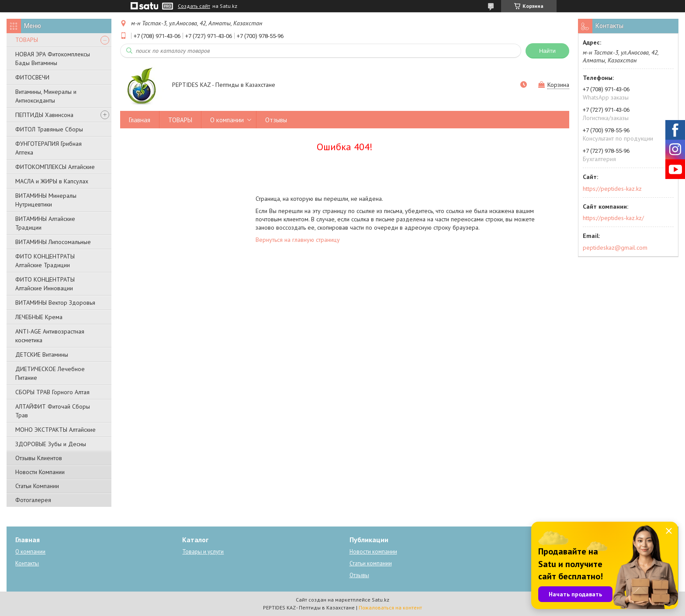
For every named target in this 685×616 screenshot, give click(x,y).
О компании (227, 120)
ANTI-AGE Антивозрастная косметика (50, 336)
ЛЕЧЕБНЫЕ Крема (39, 317)
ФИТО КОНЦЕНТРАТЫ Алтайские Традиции (45, 261)
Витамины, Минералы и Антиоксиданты (46, 96)
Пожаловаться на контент (390, 607)
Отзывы (276, 120)
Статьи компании (371, 563)
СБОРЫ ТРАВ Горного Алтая (52, 392)
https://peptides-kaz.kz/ (613, 218)
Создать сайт (194, 6)
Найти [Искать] (547, 51)
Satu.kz (381, 600)
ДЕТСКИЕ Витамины (42, 354)
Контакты (27, 563)
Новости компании (373, 552)
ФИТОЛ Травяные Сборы (49, 129)
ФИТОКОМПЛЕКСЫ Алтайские (55, 167)
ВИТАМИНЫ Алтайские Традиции (45, 223)
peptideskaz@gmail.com (615, 248)
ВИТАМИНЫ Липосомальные (53, 242)
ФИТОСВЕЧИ (32, 77)
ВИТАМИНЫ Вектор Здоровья (55, 303)
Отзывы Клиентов (39, 458)
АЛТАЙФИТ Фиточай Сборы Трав (53, 411)
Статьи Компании (37, 486)
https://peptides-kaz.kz (612, 189)
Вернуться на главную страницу (298, 240)
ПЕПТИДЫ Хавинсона (44, 115)
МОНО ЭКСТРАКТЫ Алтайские (55, 430)
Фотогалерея (33, 500)
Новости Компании (40, 472)
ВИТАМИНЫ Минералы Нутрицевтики (46, 200)
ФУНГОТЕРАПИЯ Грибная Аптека (48, 148)
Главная (140, 120)
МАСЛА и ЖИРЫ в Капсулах (52, 181)
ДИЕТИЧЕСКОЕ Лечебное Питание (50, 373)
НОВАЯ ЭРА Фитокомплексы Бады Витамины (53, 59)
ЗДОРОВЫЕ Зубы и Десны (51, 444)
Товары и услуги (203, 552)
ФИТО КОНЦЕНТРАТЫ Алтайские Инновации (45, 284)
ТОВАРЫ (27, 40)
